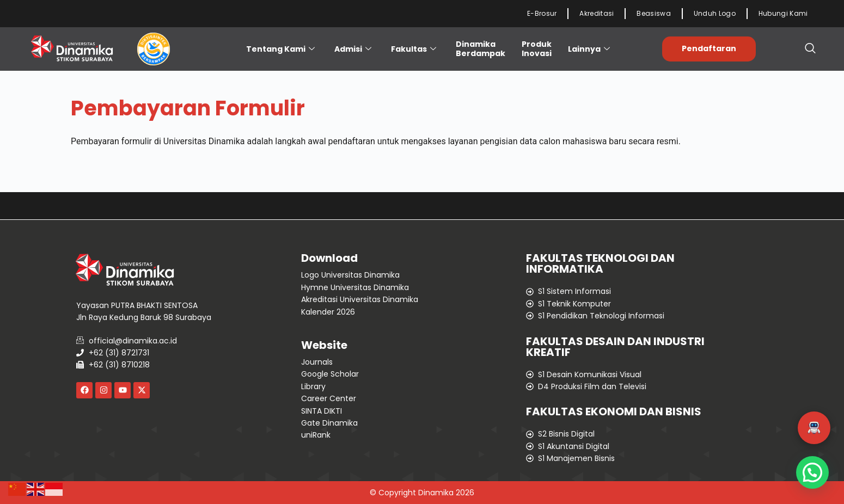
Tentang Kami (280, 49)
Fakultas (414, 49)
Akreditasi (597, 13)
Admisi (353, 49)
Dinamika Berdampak (481, 49)
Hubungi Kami (783, 13)
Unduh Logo (715, 13)
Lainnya (589, 49)
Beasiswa (653, 13)
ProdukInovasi (537, 49)
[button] (814, 428)
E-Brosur (542, 13)
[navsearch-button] (810, 49)
